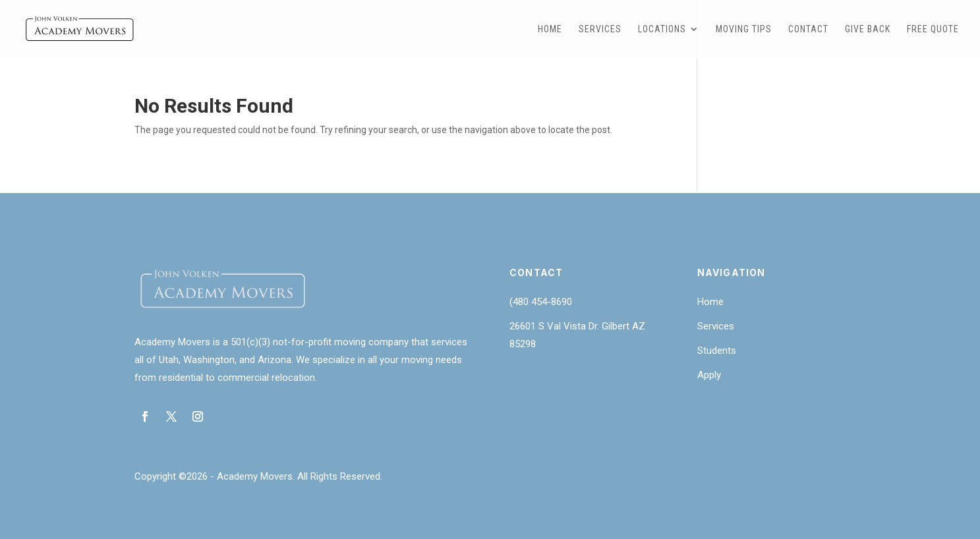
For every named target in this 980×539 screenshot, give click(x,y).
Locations (662, 29)
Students (717, 351)
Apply (709, 375)
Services (600, 29)
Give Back (868, 29)
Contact (808, 29)
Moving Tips (744, 29)
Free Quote (933, 29)
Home (550, 29)
